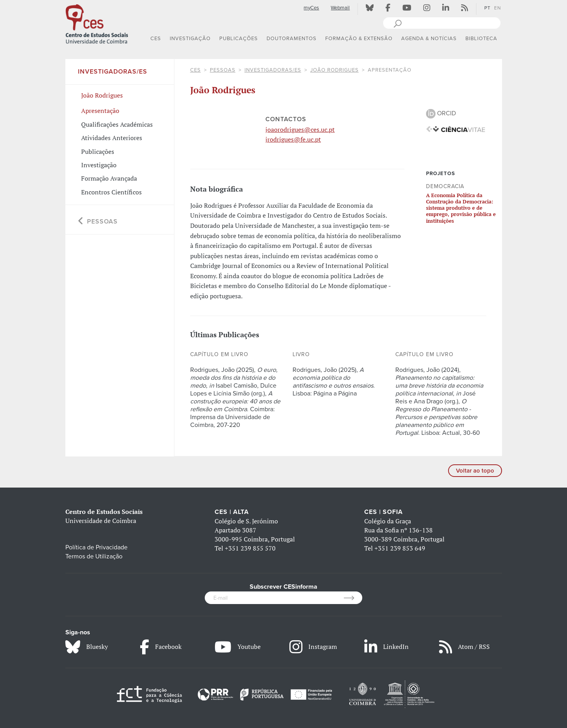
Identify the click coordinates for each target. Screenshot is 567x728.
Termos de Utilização (94, 556)
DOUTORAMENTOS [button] (292, 39)
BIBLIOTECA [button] (481, 39)
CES (195, 70)
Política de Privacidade (96, 547)
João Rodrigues (334, 70)
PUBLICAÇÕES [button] (239, 39)
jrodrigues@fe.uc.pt (293, 139)
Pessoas (223, 70)
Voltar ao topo (475, 471)
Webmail (340, 8)
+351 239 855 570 (250, 548)
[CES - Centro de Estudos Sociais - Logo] (97, 23)
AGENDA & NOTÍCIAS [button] (429, 39)
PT (487, 8)
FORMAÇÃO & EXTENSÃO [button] (359, 39)
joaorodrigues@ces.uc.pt (300, 129)
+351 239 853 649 (400, 548)
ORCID (441, 113)
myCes (311, 8)
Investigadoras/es (273, 70)
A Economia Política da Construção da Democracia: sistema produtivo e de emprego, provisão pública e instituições (461, 208)
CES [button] (156, 39)
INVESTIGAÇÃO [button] (190, 39)
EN (498, 8)
